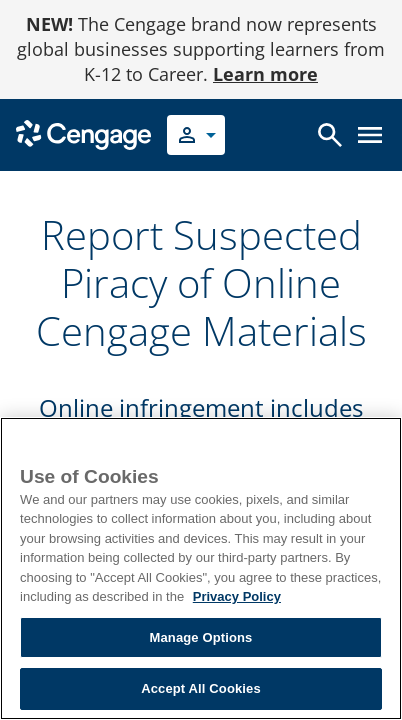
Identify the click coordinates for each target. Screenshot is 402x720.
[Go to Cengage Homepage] (83, 133)
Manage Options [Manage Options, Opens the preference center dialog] (201, 637)
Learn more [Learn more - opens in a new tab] (265, 74)
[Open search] (330, 135)
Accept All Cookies (201, 688)
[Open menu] (370, 135)
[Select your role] (196, 135)
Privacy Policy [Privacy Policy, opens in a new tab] (237, 596)
